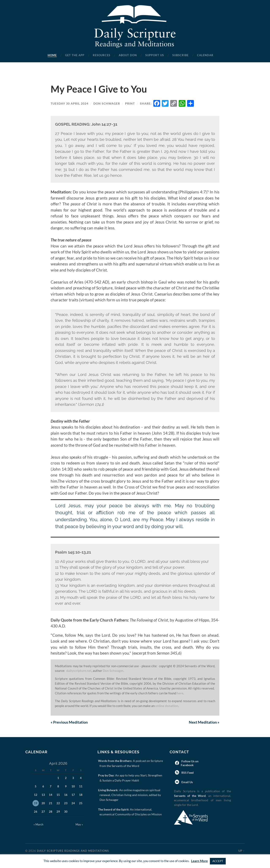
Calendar (205, 55)
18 (81, 795)
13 (43, 795)
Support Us (155, 55)
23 (66, 803)
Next (204, 722)
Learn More (199, 861)
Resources (102, 55)
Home (52, 55)
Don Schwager (107, 103)
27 (43, 812)
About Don (128, 55)
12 (36, 795)
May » (79, 824)
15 (58, 795)
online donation (167, 706)
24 (73, 803)
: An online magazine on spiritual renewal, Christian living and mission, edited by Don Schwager (130, 795)
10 (73, 786)
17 (73, 795)
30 (66, 812)
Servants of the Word (190, 796)
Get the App (75, 55)
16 (66, 795)
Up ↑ (242, 851)
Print (130, 103)
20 (43, 803)
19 (36, 803)
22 (58, 803)
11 (81, 786)
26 (36, 812)
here (180, 693)
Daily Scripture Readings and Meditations (73, 851)
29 (58, 812)
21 (51, 803)
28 (51, 812)
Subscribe (180, 55)
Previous (69, 722)
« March (38, 824)
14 (51, 795)
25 (81, 803)
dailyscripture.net (79, 671)
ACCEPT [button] (218, 861)
